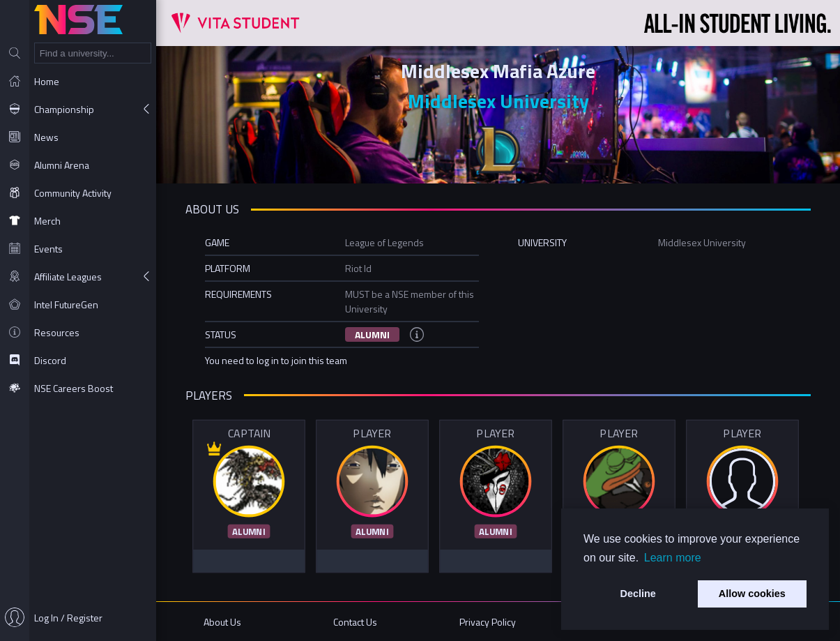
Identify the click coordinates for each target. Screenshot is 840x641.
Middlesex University (498, 101)
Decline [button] (638, 594)
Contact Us (355, 622)
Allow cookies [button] (752, 594)
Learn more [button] (673, 558)
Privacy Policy (488, 622)
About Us (222, 622)
